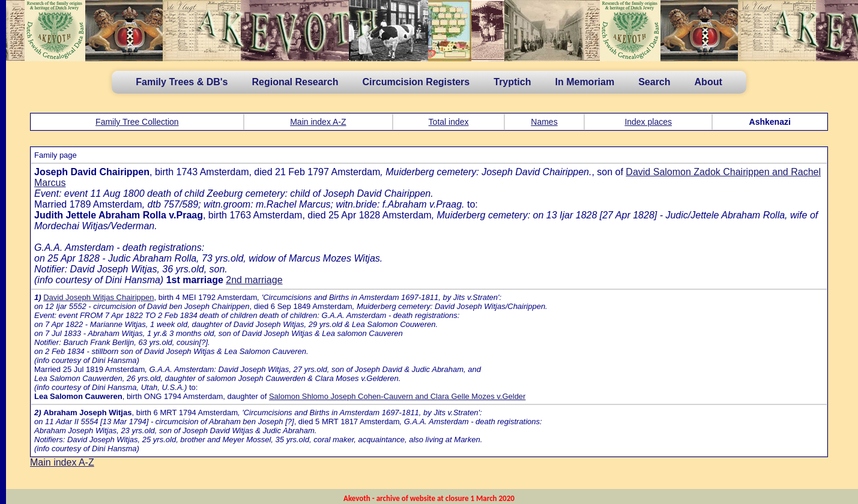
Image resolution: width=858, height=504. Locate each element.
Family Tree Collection (137, 122)
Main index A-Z (318, 122)
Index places (648, 122)
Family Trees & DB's (182, 82)
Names (544, 122)
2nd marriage (254, 280)
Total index (449, 122)
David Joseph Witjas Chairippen (98, 297)
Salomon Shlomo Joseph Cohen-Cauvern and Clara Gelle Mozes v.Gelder (397, 396)
